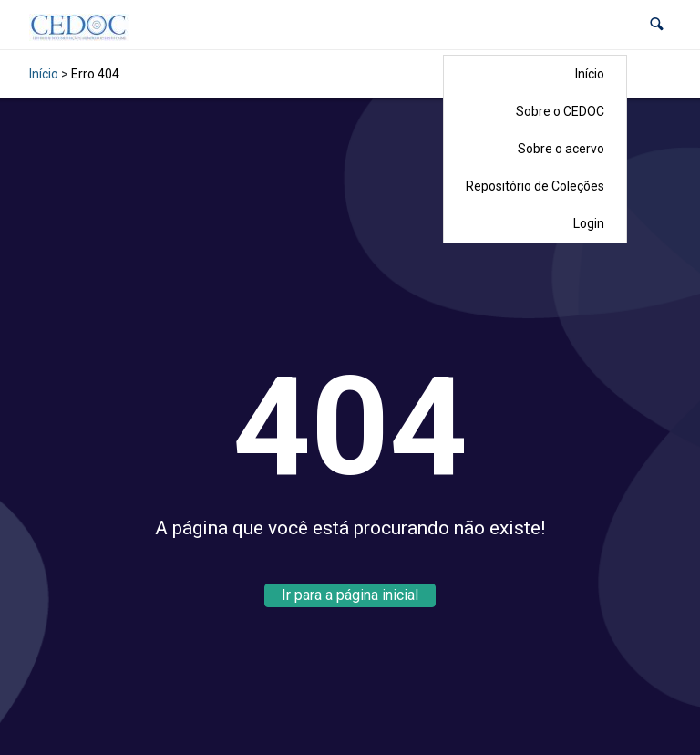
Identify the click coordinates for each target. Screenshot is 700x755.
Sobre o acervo (561, 149)
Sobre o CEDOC (560, 111)
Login (589, 223)
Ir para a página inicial (350, 595)
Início (590, 74)
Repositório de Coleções (535, 186)
